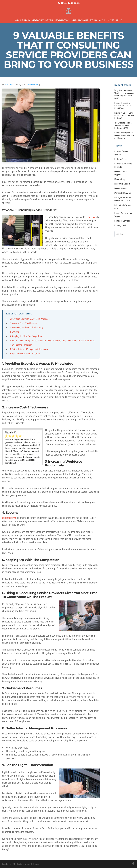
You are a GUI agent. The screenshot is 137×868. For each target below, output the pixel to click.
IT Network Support (122, 184)
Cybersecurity (9, 518)
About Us (102, 20)
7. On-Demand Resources (21, 345)
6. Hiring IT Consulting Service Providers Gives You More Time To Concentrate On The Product (53, 341)
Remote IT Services (122, 221)
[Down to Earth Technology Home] (68, 11)
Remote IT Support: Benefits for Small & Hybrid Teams (122, 106)
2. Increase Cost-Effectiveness (23, 323)
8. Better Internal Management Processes (29, 349)
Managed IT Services (23, 20)
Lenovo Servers (120, 188)
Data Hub (93, 20)
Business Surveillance (79, 20)
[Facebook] (133, 864)
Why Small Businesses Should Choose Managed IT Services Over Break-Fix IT (124, 94)
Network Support (62, 20)
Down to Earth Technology (30, 864)
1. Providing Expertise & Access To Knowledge (30, 319)
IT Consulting (33, 85)
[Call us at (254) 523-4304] (69, 3)
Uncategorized (120, 225)
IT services (91, 217)
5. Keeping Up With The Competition (26, 336)
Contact (111, 20)
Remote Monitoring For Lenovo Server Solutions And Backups (124, 135)
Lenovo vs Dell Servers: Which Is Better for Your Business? (124, 116)
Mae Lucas (9, 85)
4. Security (15, 332)
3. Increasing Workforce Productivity (26, 328)
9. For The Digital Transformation (25, 354)
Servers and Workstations (43, 20)
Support (119, 20)
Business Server (121, 159)
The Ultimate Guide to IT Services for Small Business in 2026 (124, 126)
